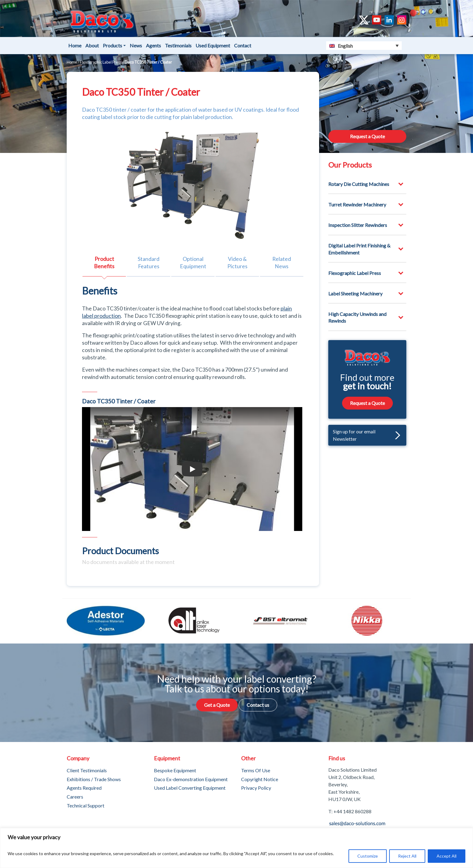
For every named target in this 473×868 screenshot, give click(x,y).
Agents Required (84, 788)
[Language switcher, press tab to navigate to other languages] (364, 46)
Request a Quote (367, 136)
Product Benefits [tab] (104, 263)
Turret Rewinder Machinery (357, 204)
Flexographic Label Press (101, 62)
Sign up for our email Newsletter (367, 435)
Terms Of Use (256, 770)
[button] (396, 435)
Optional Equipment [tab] (193, 263)
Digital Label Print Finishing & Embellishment (359, 249)
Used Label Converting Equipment (190, 788)
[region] (237, 848)
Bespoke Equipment (175, 770)
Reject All (407, 856)
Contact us (258, 705)
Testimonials (178, 45)
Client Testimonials (87, 770)
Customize (368, 856)
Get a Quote (217, 705)
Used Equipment (213, 45)
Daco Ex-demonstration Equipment (191, 779)
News (136, 45)
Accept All (447, 856)
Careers (75, 797)
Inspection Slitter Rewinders (358, 225)
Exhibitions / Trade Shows (94, 779)
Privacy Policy (256, 788)
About (92, 45)
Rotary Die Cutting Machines (359, 184)
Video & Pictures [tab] (237, 263)
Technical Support (86, 805)
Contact (243, 45)
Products (112, 45)
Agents (153, 45)
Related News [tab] (282, 263)
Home (75, 45)
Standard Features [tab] (149, 263)
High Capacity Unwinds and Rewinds (357, 317)
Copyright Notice (260, 779)
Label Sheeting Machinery (355, 293)
